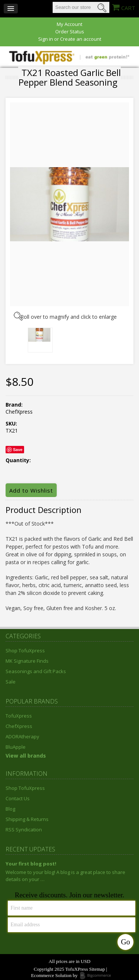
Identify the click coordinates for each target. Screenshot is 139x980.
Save (18, 450)
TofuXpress (19, 716)
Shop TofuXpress (25, 650)
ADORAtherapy (22, 736)
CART (128, 8)
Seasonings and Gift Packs (36, 671)
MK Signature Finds (27, 661)
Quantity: (18, 460)
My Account (69, 24)
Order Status (70, 32)
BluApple (16, 747)
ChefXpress (19, 726)
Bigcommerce (98, 976)
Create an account (81, 39)
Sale (11, 682)
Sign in (46, 39)
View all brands (26, 756)
